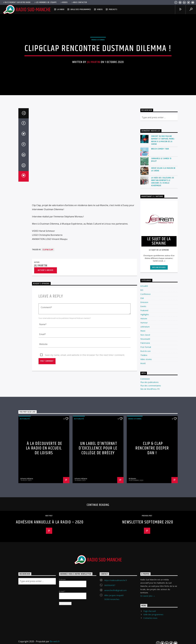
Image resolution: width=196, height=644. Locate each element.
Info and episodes (159, 373)
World (143, 469)
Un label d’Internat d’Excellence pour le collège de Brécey (98, 554)
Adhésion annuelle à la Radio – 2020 (50, 628)
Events (143, 412)
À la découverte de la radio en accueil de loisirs (44, 554)
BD (142, 395)
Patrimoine (145, 448)
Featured (144, 416)
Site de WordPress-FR (150, 494)
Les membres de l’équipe (45, 2)
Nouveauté (145, 444)
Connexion (145, 484)
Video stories (98, 88)
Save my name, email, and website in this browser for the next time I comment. (85, 460)
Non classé (145, 440)
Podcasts (113, 9)
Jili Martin (94, 110)
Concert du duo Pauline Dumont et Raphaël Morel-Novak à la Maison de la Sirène (163, 246)
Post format (146, 452)
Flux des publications (149, 488)
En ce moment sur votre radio (17, 2)
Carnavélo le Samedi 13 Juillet (161, 265)
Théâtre (144, 461)
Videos (64, 2)
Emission (144, 408)
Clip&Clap (48, 355)
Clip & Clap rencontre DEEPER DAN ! (152, 554)
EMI (142, 404)
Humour (144, 428)
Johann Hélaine (27, 584)
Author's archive (46, 376)
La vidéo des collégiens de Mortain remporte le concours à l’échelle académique (163, 287)
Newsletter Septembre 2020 (148, 628)
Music (143, 436)
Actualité (144, 391)
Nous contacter (79, 2)
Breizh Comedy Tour (160, 254)
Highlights (145, 420)
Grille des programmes (81, 9)
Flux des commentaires (151, 491)
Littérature (145, 432)
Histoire (144, 424)
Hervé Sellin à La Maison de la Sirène (163, 275)
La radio (61, 9)
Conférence (145, 399)
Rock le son (145, 456)
